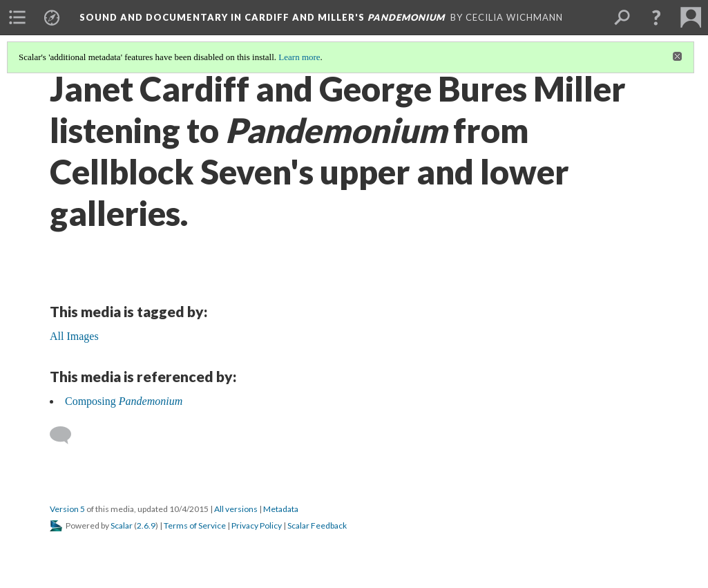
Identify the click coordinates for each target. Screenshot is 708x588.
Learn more (299, 57)
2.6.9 (146, 525)
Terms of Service (195, 525)
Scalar (122, 525)
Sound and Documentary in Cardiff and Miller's (262, 17)
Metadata (281, 509)
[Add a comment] (67, 435)
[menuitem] (17, 17)
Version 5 (67, 509)
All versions (236, 509)
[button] (656, 17)
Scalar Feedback (317, 525)
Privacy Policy (257, 525)
